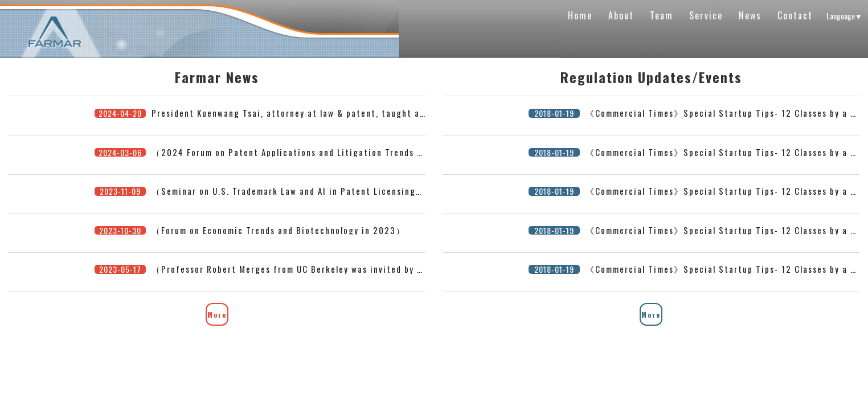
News (750, 15)
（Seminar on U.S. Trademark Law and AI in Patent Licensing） (288, 191)
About (621, 15)
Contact (795, 15)
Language (844, 16)
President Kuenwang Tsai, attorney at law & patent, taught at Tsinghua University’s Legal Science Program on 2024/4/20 (421, 113)
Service (706, 15)
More (217, 315)
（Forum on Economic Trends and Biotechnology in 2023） (279, 230)
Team (662, 15)
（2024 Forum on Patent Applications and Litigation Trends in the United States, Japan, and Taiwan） (377, 152)
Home (580, 15)
